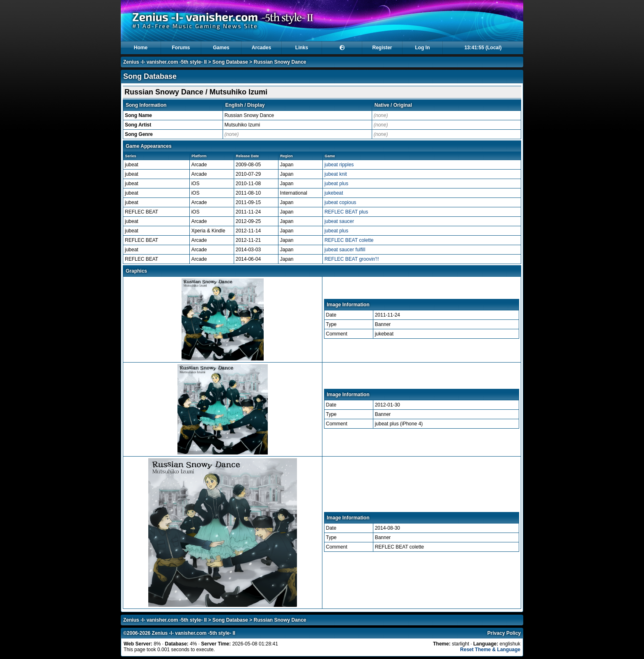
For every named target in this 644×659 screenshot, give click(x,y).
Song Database (230, 62)
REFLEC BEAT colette (349, 240)
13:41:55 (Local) (483, 48)
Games (221, 48)
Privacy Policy (504, 633)
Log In (423, 48)
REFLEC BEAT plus (346, 212)
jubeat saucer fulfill (345, 250)
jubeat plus (336, 184)
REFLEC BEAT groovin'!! (352, 259)
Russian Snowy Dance (280, 62)
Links (302, 48)
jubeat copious (340, 202)
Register (382, 48)
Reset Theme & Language (490, 650)
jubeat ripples (339, 165)
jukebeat (334, 193)
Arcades (261, 48)
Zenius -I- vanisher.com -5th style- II (165, 62)
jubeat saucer (339, 221)
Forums (181, 48)
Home (141, 48)
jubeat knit (336, 174)
